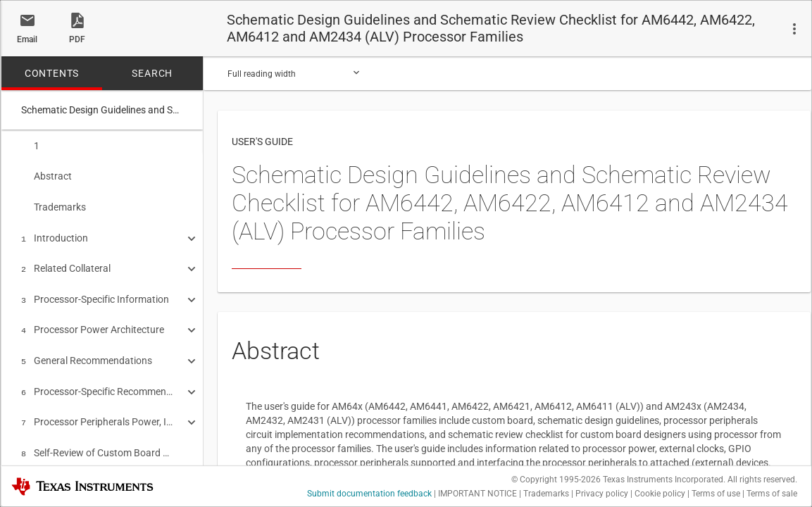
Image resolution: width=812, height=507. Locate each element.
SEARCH (152, 73)
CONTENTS (52, 73)
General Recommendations (87, 351)
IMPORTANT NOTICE (477, 494)
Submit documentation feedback (369, 494)
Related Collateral (66, 263)
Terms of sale (772, 494)
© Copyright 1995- (556, 480)
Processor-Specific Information (95, 292)
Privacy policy (602, 494)
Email (27, 39)
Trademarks (54, 204)
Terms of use (716, 494)
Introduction (55, 234)
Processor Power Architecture (93, 321)
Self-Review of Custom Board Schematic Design (97, 439)
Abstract (46, 175)
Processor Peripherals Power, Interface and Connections (97, 409)
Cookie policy (660, 494)
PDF (77, 39)
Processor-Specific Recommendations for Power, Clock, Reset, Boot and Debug (97, 380)
